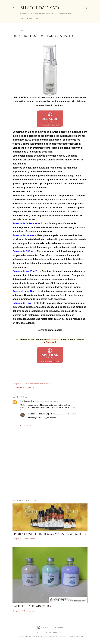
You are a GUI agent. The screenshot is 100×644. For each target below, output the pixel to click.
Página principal (30, 18)
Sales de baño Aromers (32, 606)
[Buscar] (86, 7)
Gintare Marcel (57, 632)
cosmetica (30, 387)
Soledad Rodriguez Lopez (40, 414)
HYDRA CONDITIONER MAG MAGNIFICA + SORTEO (50, 534)
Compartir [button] (17, 384)
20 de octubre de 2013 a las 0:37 (65, 414)
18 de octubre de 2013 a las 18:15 (47, 401)
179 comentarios (29, 539)
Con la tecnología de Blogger (50, 627)
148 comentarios (29, 611)
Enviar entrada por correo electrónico (36, 384)
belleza (23, 387)
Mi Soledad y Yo (40, 8)
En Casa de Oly (27, 401)
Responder (26, 425)
